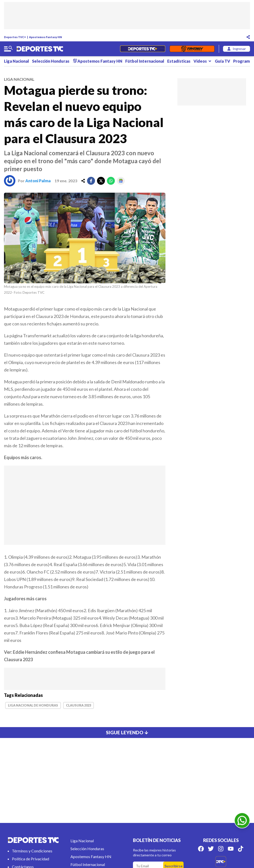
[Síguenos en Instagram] (221, 849)
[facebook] (91, 181)
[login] (237, 49)
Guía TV (222, 61)
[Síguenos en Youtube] (231, 849)
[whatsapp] (111, 181)
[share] (83, 181)
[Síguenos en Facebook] (201, 849)
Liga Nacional (16, 61)
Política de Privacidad (31, 859)
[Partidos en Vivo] (143, 49)
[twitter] (101, 181)
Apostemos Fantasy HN (46, 37)
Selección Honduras (51, 61)
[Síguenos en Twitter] (211, 849)
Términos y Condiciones (32, 851)
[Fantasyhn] (192, 49)
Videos (203, 61)
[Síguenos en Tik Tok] (241, 849)
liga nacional (19, 79)
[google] (121, 181)
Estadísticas (179, 61)
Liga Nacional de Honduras (33, 705)
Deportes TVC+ (15, 37)
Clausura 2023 (79, 705)
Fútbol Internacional (145, 61)
